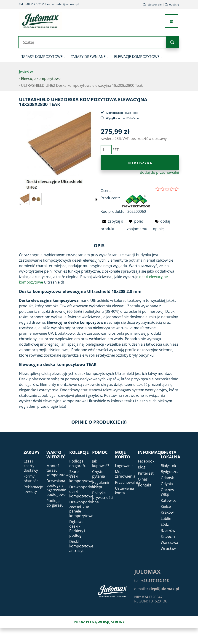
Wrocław (168, 549)
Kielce (166, 506)
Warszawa (169, 543)
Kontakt (145, 485)
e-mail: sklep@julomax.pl (63, 4)
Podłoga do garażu (55, 503)
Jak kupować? (101, 463)
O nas (143, 479)
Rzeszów (168, 531)
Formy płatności (31, 478)
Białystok (168, 466)
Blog (142, 467)
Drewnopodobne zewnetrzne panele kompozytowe (84, 509)
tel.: (151, 581)
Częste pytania (99, 474)
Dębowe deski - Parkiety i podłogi (77, 529)
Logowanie (124, 466)
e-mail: (157, 589)
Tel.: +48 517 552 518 (33, 4)
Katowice (169, 500)
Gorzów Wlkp (167, 492)
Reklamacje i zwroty (33, 489)
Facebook (146, 461)
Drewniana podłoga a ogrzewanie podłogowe (56, 488)
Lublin (166, 518)
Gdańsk (167, 478)
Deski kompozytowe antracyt (81, 546)
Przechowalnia (127, 482)
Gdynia (167, 484)
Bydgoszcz (170, 472)
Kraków (167, 513)
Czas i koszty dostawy (31, 466)
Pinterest (146, 473)
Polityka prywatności (103, 495)
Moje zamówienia (125, 474)
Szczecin (168, 536)
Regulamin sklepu (101, 485)
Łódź (165, 524)
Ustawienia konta (124, 491)
